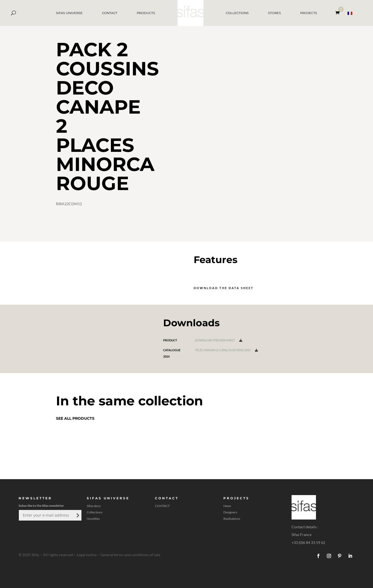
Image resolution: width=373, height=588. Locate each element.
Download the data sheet (224, 288)
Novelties (93, 519)
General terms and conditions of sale (130, 555)
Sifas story (94, 506)
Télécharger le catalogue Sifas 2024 (226, 350)
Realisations (232, 519)
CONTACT (110, 13)
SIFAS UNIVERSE (69, 13)
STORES (274, 13)
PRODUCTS (146, 13)
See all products (75, 418)
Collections (95, 512)
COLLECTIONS (237, 13)
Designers (230, 512)
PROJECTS (309, 13)
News (227, 506)
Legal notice (87, 555)
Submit (77, 515)
